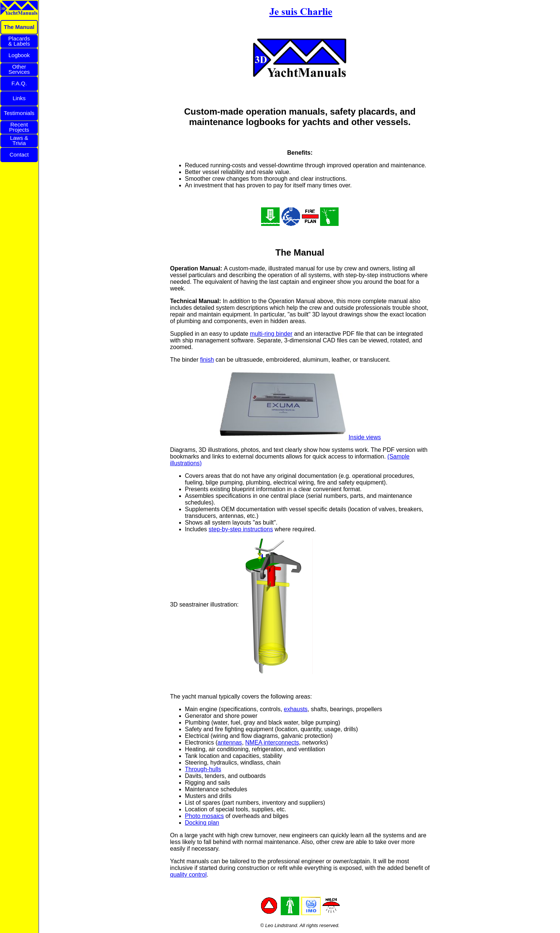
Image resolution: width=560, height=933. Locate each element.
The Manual (19, 27)
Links (19, 98)
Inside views (365, 437)
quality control (189, 875)
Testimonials (19, 113)
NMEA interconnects (272, 743)
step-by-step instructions (241, 529)
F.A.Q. (19, 83)
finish (207, 360)
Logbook (19, 55)
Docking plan (202, 823)
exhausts (296, 709)
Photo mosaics (205, 816)
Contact (19, 155)
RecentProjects (19, 127)
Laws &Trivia (19, 140)
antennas (230, 743)
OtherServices (19, 69)
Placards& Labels (19, 41)
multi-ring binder (271, 334)
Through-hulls (203, 769)
